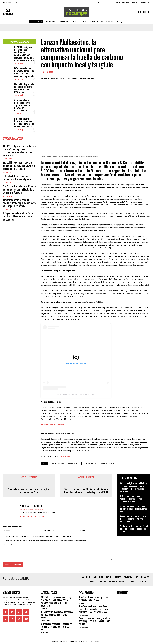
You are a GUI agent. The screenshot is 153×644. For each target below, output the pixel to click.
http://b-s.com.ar (67, 456)
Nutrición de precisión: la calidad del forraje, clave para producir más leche (25, 88)
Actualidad (19, 64)
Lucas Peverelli (74, 463)
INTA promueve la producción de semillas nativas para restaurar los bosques (18, 217)
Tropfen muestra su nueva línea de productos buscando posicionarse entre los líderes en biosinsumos (94, 609)
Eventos (18, 114)
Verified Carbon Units (105, 463)
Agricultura (19, 79)
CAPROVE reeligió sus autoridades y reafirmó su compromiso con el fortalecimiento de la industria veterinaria (24, 54)
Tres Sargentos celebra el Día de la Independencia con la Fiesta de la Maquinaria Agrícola (19, 190)
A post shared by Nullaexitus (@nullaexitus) (76, 394)
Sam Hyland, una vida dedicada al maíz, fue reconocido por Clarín (29, 491)
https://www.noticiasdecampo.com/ (32, 510)
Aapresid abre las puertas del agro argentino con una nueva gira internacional (23, 105)
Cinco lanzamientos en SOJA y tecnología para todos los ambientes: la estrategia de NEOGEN (86, 491)
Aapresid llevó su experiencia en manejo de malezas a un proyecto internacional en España (19, 166)
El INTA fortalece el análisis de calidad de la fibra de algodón (17, 178)
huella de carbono (56, 463)
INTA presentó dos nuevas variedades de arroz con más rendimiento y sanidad (25, 72)
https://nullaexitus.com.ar (52, 425)
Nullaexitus (88, 463)
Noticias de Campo (56, 79)
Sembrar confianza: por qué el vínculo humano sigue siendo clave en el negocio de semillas (19, 203)
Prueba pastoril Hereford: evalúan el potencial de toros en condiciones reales (24, 123)
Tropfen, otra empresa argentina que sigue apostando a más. (95, 599)
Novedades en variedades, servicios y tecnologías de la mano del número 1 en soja (95, 621)
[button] (121, 22)
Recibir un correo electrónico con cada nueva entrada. (70, 541)
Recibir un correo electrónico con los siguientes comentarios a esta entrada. (28, 541)
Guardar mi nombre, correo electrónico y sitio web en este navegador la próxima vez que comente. (38, 536)
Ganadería (18, 95)
